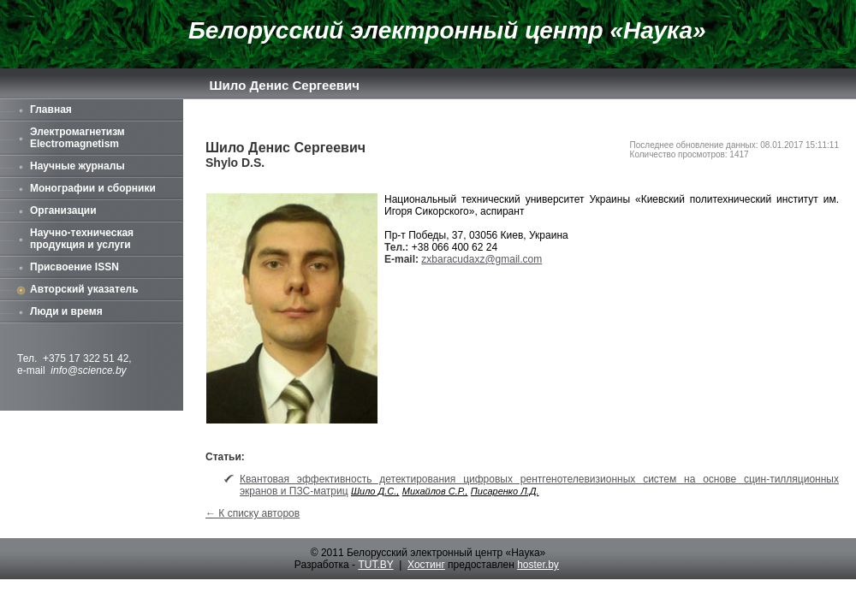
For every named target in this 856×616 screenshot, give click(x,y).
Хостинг (426, 565)
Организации (63, 210)
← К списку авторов (253, 513)
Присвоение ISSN (74, 267)
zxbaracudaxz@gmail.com (481, 259)
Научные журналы (77, 166)
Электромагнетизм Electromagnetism (77, 138)
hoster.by (538, 565)
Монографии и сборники (93, 188)
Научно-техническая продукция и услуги (82, 239)
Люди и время (66, 311)
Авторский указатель (84, 289)
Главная (51, 110)
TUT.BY (375, 565)
